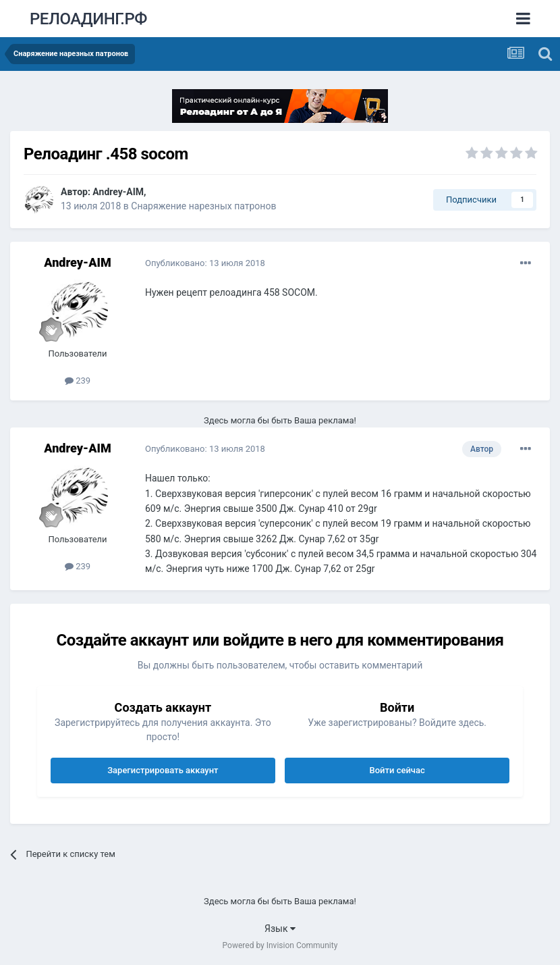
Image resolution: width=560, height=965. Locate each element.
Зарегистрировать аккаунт (163, 770)
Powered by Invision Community (280, 945)
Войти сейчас (397, 770)
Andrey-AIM (118, 192)
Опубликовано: (205, 263)
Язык (280, 929)
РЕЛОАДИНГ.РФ (88, 19)
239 (78, 381)
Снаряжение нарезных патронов (203, 206)
